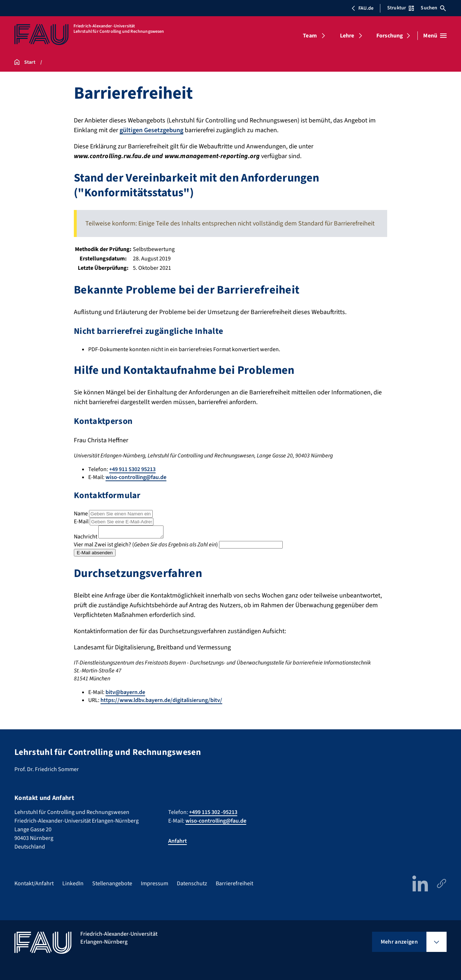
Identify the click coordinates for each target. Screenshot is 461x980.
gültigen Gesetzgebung (151, 130)
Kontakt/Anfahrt (34, 883)
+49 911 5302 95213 (132, 469)
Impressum (155, 883)
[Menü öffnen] (435, 36)
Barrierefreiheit (234, 883)
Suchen (433, 8)
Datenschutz (192, 883)
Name (81, 514)
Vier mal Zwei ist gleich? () (146, 547)
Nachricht (86, 539)
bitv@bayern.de (125, 694)
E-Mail (81, 522)
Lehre (347, 36)
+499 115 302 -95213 (213, 812)
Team (310, 36)
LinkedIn (73, 883)
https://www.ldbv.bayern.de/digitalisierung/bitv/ (161, 702)
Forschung (390, 36)
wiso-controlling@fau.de (136, 477)
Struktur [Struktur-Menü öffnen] (400, 8)
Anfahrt (178, 841)
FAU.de (362, 8)
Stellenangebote (112, 883)
